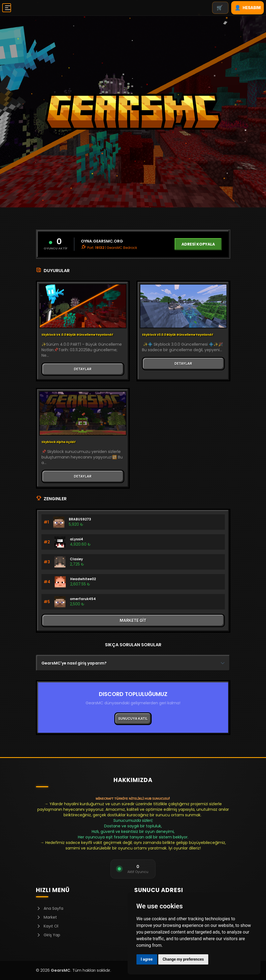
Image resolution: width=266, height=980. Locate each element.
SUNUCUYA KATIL (133, 719)
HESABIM (248, 8)
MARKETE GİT (133, 620)
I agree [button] (147, 959)
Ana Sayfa (50, 908)
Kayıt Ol (47, 926)
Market (46, 917)
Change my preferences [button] (183, 959)
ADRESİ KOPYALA (198, 244)
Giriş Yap (48, 935)
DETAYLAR (83, 369)
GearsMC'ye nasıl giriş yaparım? (74, 663)
